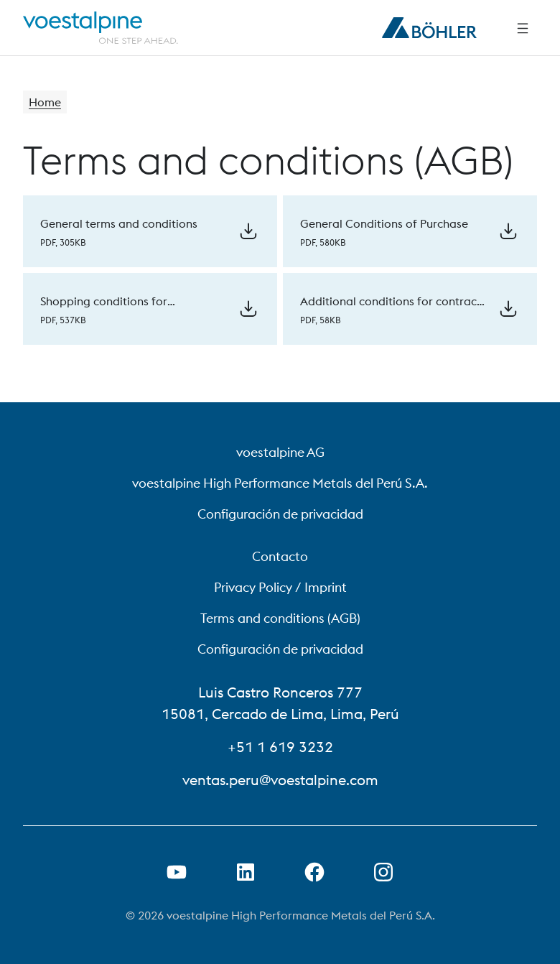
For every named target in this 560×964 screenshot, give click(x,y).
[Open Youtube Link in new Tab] (177, 872)
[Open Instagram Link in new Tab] (383, 872)
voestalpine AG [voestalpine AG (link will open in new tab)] (280, 452)
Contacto (280, 556)
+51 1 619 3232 (280, 747)
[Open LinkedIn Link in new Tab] (246, 872)
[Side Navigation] (523, 28)
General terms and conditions (119, 223)
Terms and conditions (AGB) (280, 618)
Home (45, 102)
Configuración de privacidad (280, 514)
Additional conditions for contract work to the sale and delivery (391, 310)
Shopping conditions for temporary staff (104, 310)
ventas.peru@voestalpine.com (280, 780)
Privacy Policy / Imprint (280, 587)
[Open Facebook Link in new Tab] (314, 872)
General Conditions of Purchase (384, 223)
